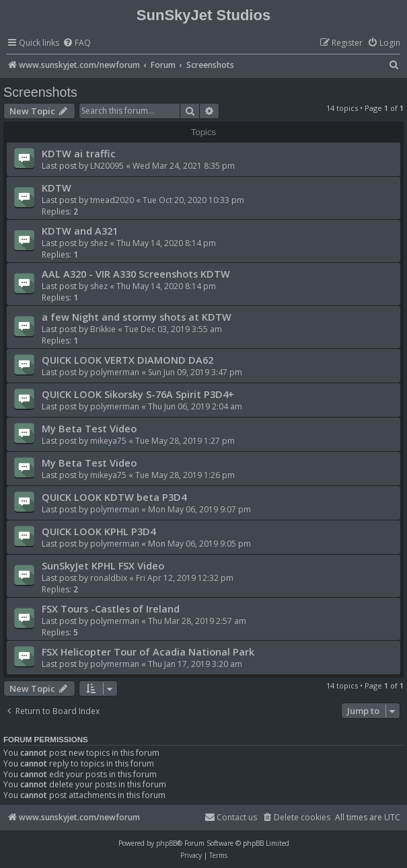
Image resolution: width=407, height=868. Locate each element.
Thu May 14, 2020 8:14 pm (166, 243)
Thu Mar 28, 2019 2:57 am (197, 621)
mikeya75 (108, 441)
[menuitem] (77, 43)
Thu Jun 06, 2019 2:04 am (195, 406)
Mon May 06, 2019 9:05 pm (199, 544)
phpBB (166, 843)
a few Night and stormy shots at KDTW (137, 317)
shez (99, 243)
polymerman (115, 372)
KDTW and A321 (80, 231)
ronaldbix (109, 578)
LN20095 (107, 166)
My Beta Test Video (89, 428)
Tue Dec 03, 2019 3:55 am (173, 329)
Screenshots (40, 92)
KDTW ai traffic (79, 153)
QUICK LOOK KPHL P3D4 (99, 531)
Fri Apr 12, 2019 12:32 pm (185, 578)
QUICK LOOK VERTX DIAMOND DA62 (127, 360)
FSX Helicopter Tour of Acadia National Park (148, 652)
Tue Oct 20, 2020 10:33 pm (193, 200)
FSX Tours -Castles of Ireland (111, 608)
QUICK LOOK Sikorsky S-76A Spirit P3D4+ (138, 394)
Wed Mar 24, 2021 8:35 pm (184, 166)
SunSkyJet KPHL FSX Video (103, 565)
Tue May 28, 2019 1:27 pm (185, 441)
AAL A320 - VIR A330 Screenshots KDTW (136, 274)
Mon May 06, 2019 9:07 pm (199, 509)
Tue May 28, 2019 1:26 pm (185, 475)
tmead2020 (112, 200)
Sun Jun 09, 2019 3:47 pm (195, 372)
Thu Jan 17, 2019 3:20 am (195, 664)
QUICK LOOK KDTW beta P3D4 (114, 497)
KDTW (57, 188)
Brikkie (103, 329)
